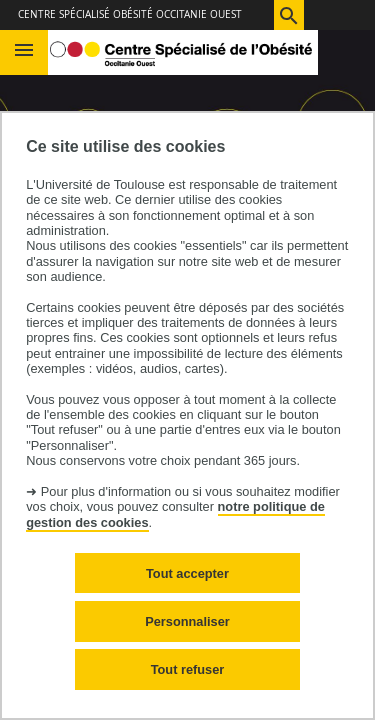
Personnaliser (187, 621)
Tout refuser (188, 669)
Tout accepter (187, 573)
